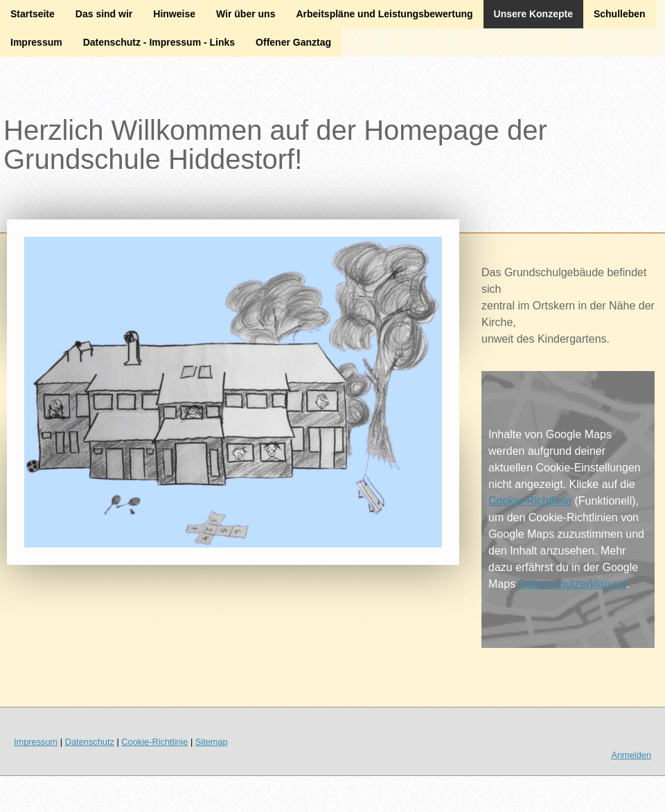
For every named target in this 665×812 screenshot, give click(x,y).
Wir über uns (246, 14)
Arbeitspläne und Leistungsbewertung (384, 14)
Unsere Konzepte (533, 14)
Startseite (33, 14)
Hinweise (174, 14)
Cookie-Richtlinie (530, 501)
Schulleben (620, 14)
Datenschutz (90, 742)
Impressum (36, 42)
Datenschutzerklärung (573, 584)
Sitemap (212, 742)
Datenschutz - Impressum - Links (159, 42)
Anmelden (631, 755)
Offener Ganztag (293, 42)
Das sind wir (104, 14)
